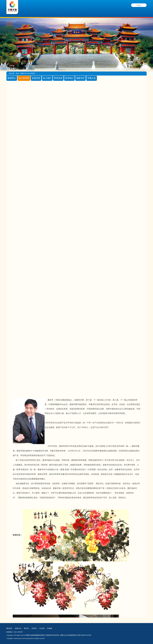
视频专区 (80, 78)
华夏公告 (92, 78)
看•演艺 (57, 10)
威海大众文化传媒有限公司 (69, 635)
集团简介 (12, 78)
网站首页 (9, 628)
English (139, 5)
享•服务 (50, 628)
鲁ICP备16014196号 (85, 635)
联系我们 (69, 78)
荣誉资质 (58, 78)
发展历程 (36, 78)
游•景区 (76, 13)
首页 (17, 73)
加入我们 (47, 78)
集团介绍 (37, 10)
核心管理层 (31, 73)
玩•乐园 (42, 628)
